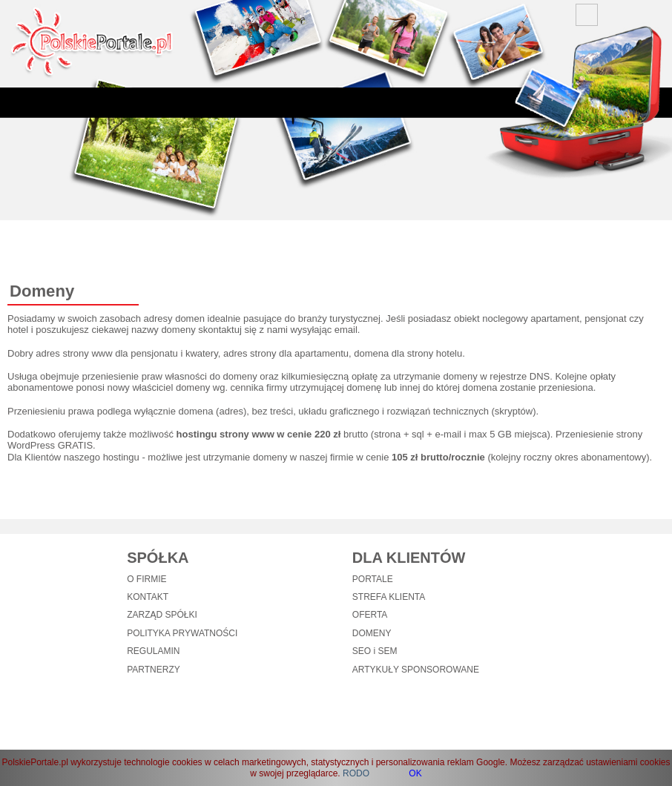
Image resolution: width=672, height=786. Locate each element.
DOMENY (372, 633)
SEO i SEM (375, 651)
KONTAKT (148, 597)
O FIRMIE (146, 579)
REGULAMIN (153, 651)
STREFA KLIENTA (389, 597)
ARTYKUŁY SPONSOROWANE (416, 670)
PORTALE (373, 579)
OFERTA (370, 615)
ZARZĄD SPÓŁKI (162, 615)
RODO (356, 773)
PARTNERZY (154, 670)
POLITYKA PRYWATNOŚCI (182, 633)
